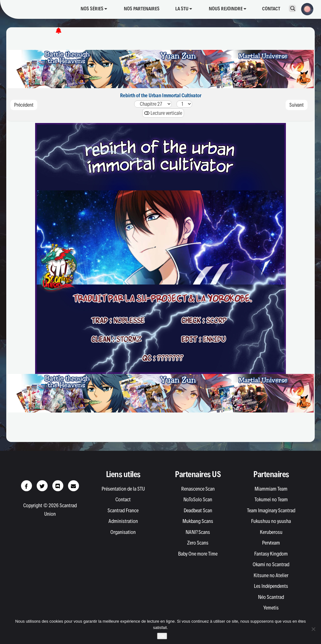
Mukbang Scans (198, 521)
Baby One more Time (198, 554)
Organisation (123, 532)
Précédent (24, 105)
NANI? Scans (198, 532)
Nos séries (94, 9)
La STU (184, 9)
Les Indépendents (271, 586)
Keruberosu (271, 532)
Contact (271, 9)
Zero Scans (198, 543)
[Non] (313, 629)
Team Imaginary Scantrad (271, 510)
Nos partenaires (142, 9)
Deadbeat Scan (198, 510)
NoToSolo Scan (198, 499)
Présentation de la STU (123, 489)
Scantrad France (123, 510)
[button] (305, 8)
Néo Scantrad (271, 597)
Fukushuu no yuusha (271, 521)
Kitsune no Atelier (271, 575)
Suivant (297, 105)
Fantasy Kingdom (271, 554)
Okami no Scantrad (271, 564)
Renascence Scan (198, 489)
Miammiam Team (271, 489)
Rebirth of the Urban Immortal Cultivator (161, 95)
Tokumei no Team (271, 499)
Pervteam (271, 543)
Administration (123, 521)
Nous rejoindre (228, 9)
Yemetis (271, 608)
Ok (162, 636)
